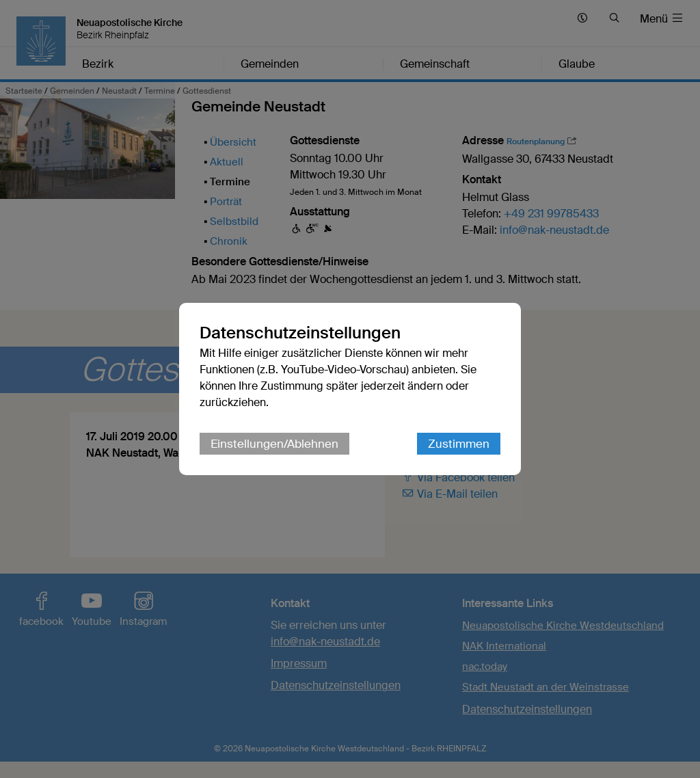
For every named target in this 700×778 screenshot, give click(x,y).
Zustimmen (459, 444)
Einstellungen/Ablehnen (274, 444)
